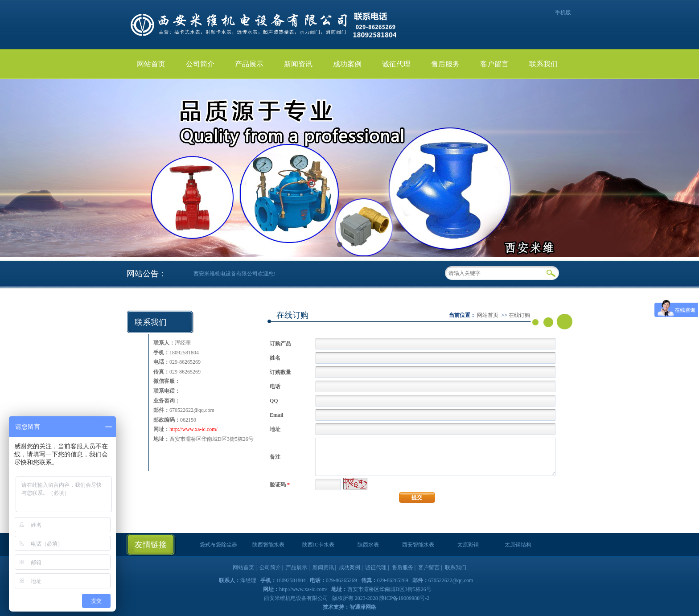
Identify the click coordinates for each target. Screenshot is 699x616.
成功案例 (347, 64)
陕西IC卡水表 (318, 545)
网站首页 (151, 64)
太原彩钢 (468, 545)
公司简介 (200, 64)
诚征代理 (396, 64)
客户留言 (494, 64)
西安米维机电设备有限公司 (297, 598)
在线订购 (519, 315)
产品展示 (249, 64)
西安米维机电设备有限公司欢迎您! (234, 274)
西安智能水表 (418, 545)
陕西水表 (368, 545)
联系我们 (543, 64)
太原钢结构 (518, 545)
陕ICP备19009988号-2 (405, 598)
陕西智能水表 (268, 545)
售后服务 (445, 64)
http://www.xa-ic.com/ (193, 429)
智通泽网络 (363, 607)
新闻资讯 (298, 64)
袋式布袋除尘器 (218, 545)
